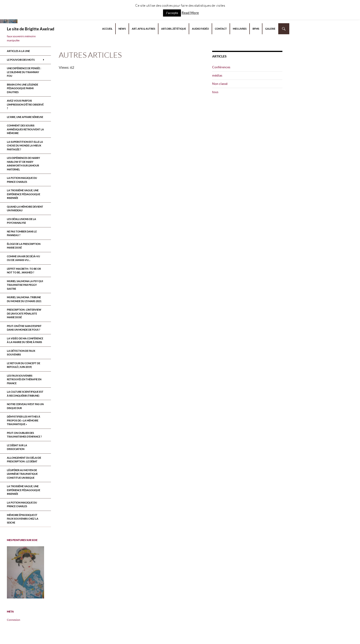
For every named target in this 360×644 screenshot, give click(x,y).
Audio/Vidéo (200, 29)
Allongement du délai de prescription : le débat (24, 460)
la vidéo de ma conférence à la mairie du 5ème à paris (25, 340)
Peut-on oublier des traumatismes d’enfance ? (24, 435)
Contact (221, 29)
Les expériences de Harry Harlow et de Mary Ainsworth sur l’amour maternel (23, 164)
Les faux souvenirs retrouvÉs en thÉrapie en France (24, 379)
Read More (190, 13)
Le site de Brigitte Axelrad (31, 29)
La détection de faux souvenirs (21, 353)
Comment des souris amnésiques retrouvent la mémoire (25, 129)
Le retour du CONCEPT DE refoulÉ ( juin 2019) (24, 365)
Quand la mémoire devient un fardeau (25, 209)
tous (215, 92)
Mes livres (240, 29)
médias (217, 75)
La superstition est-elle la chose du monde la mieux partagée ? (25, 146)
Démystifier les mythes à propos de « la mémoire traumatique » (24, 420)
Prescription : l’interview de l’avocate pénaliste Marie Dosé (24, 313)
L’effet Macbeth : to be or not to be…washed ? (24, 271)
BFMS (256, 29)
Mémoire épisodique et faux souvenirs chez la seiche (23, 519)
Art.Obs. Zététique (174, 29)
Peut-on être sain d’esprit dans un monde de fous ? (24, 328)
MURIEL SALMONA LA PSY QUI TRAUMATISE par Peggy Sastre (25, 285)
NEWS (122, 29)
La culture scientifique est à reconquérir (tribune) (25, 394)
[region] (25, 572)
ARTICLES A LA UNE (18, 51)
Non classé (220, 84)
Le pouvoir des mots (21, 60)
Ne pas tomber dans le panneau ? (22, 233)
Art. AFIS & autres (143, 29)
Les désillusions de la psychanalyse (21, 221)
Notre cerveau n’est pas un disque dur (25, 406)
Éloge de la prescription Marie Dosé (24, 246)
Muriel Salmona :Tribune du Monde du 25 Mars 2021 (24, 299)
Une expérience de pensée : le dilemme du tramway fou (24, 72)
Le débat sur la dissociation (17, 447)
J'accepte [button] (172, 13)
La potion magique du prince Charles (22, 180)
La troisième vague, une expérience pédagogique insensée (24, 194)
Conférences (221, 67)
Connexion (14, 620)
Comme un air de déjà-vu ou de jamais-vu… (23, 258)
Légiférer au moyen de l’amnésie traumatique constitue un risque (22, 474)
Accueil (107, 29)
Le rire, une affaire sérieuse (25, 117)
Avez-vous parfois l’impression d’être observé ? (25, 104)
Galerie (270, 29)
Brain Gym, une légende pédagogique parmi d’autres (22, 88)
